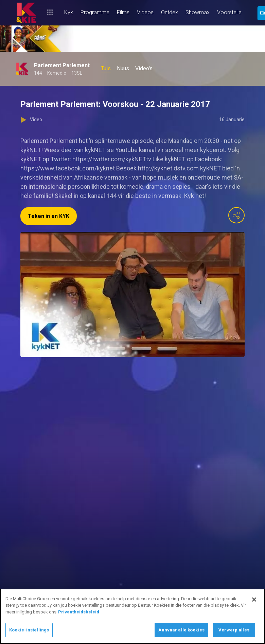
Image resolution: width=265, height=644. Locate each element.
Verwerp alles (234, 630)
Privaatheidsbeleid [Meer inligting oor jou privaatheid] (79, 612)
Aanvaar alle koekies (181, 630)
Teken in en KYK (49, 216)
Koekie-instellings (29, 630)
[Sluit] (254, 600)
